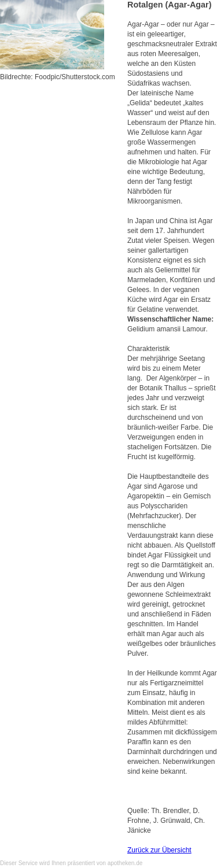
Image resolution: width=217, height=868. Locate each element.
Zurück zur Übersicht (159, 850)
